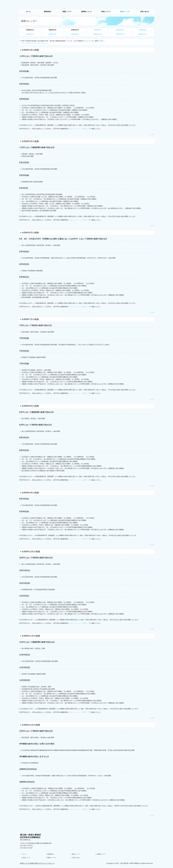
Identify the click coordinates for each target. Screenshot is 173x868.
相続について (67, 12)
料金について (106, 12)
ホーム (28, 12)
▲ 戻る (152, 134)
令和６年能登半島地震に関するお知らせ (35, 43)
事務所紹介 (48, 12)
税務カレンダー (125, 12)
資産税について (86, 12)
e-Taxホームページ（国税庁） (79, 129)
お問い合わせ (145, 12)
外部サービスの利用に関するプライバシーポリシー (37, 863)
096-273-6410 (28, 846)
